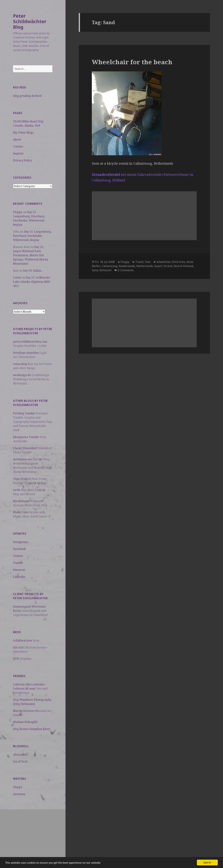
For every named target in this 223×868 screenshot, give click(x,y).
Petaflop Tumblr (24, 413)
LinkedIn (19, 577)
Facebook (19, 549)
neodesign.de (22, 375)
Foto (148, 262)
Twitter (18, 556)
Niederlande (127, 266)
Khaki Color (21, 512)
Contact (18, 146)
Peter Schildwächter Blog (30, 21)
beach (158, 266)
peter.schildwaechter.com (30, 342)
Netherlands (145, 266)
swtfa (17, 490)
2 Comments (126, 270)
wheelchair (164, 262)
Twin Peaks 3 (22, 479)
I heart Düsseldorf (25, 448)
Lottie (17, 277)
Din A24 (18, 647)
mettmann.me (22, 459)
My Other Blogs (23, 132)
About (17, 139)
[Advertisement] (33, 834)
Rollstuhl (106, 270)
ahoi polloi (20, 754)
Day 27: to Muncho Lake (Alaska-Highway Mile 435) (32, 282)
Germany (19, 794)
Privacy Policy (22, 160)
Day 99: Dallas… (33, 271)
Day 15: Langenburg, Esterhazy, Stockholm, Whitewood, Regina (32, 236)
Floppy (18, 212)
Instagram (20, 542)
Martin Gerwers (24, 711)
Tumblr (18, 563)
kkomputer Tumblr (26, 437)
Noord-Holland (183, 266)
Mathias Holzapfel (25, 722)
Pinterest (19, 570)
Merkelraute (22, 501)
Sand (95, 270)
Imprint (18, 153)
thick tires (179, 262)
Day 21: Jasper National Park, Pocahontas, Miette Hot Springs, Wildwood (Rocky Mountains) (31, 255)
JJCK (16, 659)
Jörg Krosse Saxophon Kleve (32, 729)
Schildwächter (23, 640)
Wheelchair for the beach (132, 62)
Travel (139, 262)
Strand (168, 266)
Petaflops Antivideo (26, 353)
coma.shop (20, 364)
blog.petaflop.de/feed (27, 96)
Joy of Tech (20, 761)
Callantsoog (109, 266)
